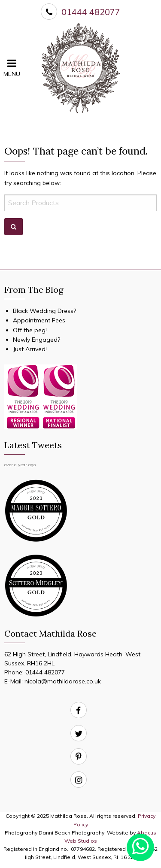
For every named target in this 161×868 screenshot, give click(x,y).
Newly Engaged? (36, 340)
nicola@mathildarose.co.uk (63, 681)
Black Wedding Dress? (44, 311)
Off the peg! (30, 330)
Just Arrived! (30, 349)
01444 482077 (45, 672)
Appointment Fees (39, 320)
